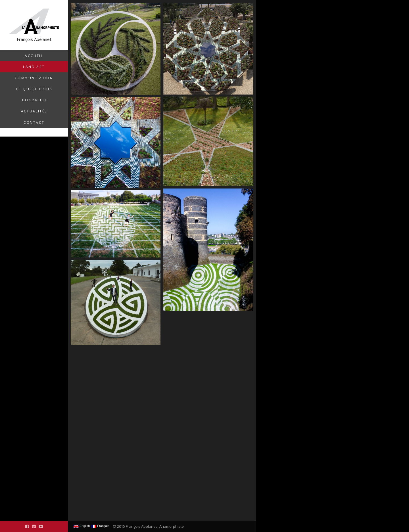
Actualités (34, 111)
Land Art (34, 67)
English (82, 526)
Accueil (34, 56)
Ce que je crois (34, 89)
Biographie (34, 100)
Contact (34, 122)
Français (100, 526)
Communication (34, 78)
